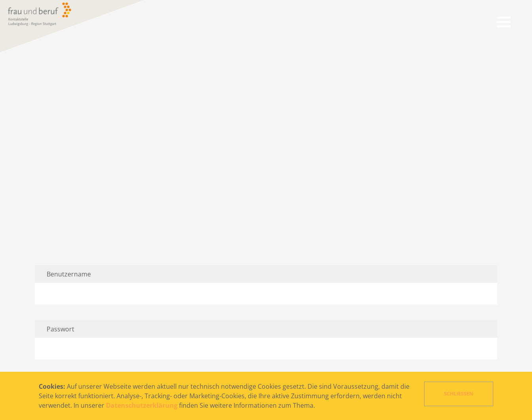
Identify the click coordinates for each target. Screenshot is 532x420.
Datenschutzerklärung (142, 405)
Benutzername (69, 274)
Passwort (60, 329)
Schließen (459, 394)
